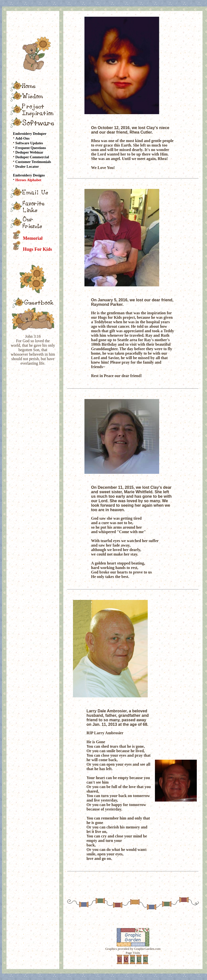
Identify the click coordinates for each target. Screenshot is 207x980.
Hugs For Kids (37, 249)
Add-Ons (23, 138)
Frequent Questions (31, 148)
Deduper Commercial (32, 157)
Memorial (33, 238)
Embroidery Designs (29, 175)
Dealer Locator (27, 166)
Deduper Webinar (29, 152)
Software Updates (29, 143)
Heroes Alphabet (28, 180)
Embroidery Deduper (30, 134)
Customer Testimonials (33, 162)
